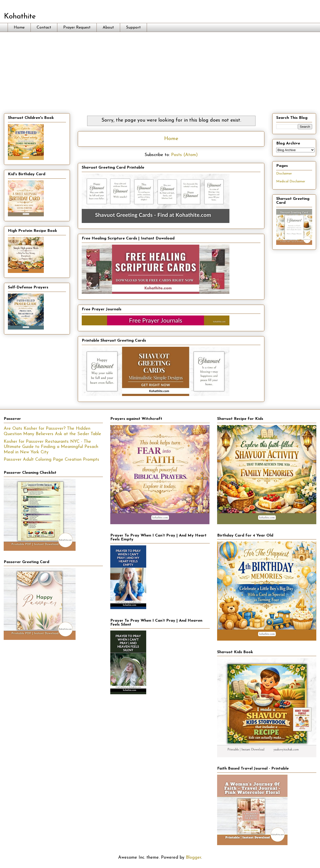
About (108, 28)
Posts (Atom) (184, 155)
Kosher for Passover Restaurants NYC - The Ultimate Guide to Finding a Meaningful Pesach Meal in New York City (51, 447)
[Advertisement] (160, 69)
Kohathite (20, 17)
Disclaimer (284, 174)
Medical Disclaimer (291, 181)
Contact (44, 28)
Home (19, 28)
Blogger (193, 858)
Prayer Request (77, 28)
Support (133, 28)
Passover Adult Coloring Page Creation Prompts (51, 460)
